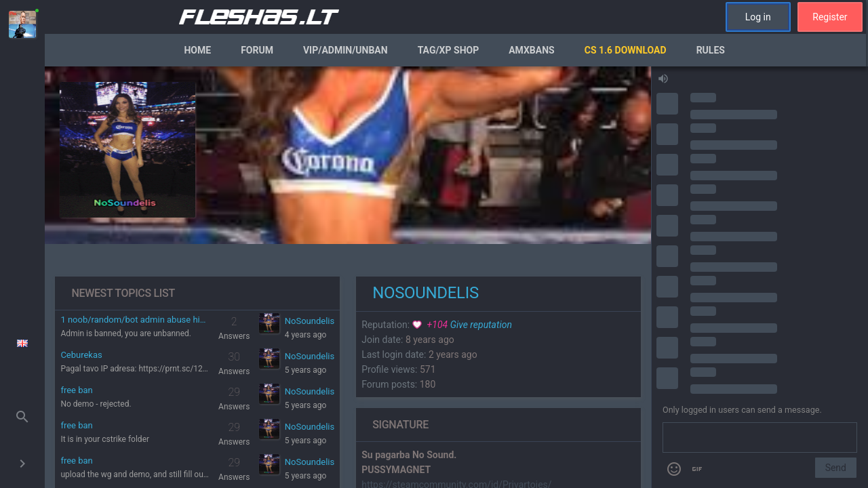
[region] (348, 277)
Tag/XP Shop (449, 50)
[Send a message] (760, 438)
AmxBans (532, 50)
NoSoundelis (310, 321)
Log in (758, 17)
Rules (711, 50)
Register (830, 17)
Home (197, 50)
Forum (257, 50)
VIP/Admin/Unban (346, 50)
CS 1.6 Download (626, 50)
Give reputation (462, 325)
